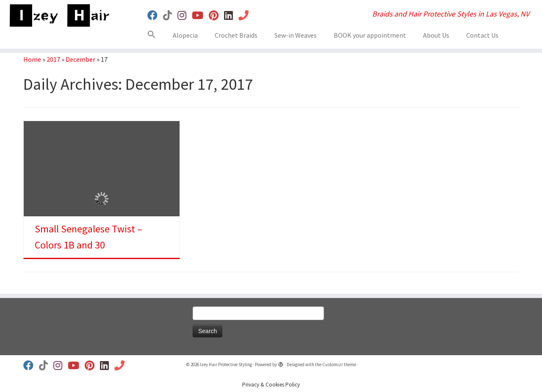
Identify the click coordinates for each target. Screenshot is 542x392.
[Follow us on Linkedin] (231, 15)
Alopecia (185, 35)
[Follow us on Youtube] (200, 15)
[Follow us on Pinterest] (216, 15)
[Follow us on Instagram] (185, 15)
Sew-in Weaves (296, 35)
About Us (436, 35)
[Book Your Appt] (246, 15)
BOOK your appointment (370, 35)
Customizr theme (339, 364)
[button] (155, 36)
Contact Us (482, 35)
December (80, 59)
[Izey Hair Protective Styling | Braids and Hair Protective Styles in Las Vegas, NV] (62, 15)
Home (32, 59)
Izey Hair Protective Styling (226, 364)
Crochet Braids (236, 35)
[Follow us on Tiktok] (170, 15)
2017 (53, 59)
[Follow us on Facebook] (155, 15)
